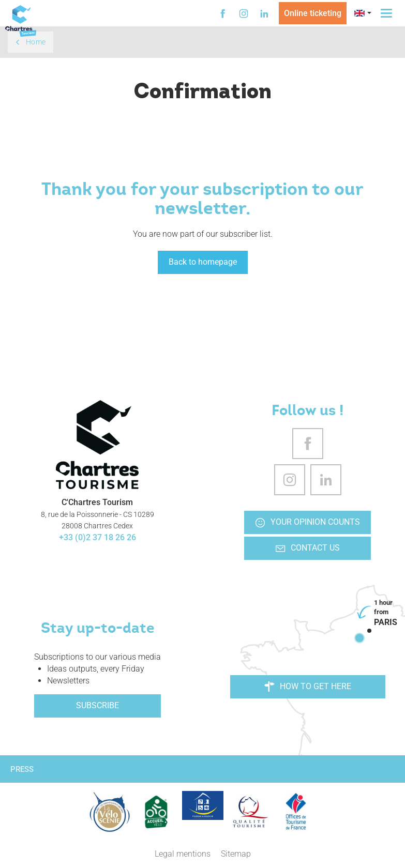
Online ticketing (313, 13)
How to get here (308, 687)
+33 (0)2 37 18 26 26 (97, 537)
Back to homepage (203, 262)
